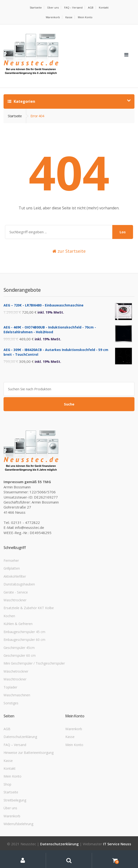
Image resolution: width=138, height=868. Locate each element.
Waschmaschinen (17, 695)
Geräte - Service (16, 592)
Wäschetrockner (16, 671)
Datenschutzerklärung (20, 737)
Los (123, 232)
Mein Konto (85, 17)
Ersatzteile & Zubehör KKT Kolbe (29, 608)
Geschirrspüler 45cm (19, 648)
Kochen (9, 616)
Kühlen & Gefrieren (18, 624)
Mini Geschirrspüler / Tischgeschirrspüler (34, 663)
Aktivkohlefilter (15, 576)
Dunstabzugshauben (19, 584)
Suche (69, 404)
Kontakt (104, 7)
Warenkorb (53, 17)
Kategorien (21, 101)
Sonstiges (11, 703)
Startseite (36, 7)
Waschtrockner (15, 600)
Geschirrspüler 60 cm (20, 655)
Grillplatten (12, 568)
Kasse (69, 17)
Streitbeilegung (15, 800)
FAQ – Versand (73, 7)
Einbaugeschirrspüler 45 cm (24, 632)
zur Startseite (69, 251)
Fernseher (11, 560)
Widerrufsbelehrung (18, 824)
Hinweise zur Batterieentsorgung (29, 753)
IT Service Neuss (117, 844)
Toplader (10, 687)
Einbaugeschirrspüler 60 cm (24, 640)
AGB (91, 7)
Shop (7, 784)
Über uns (53, 7)
